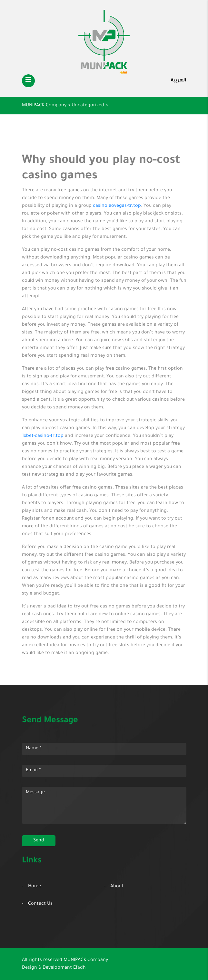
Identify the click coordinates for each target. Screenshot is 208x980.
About (117, 887)
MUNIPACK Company (86, 960)
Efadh (79, 968)
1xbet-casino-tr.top (43, 436)
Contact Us (40, 904)
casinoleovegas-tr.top (117, 206)
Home (35, 887)
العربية (179, 81)
